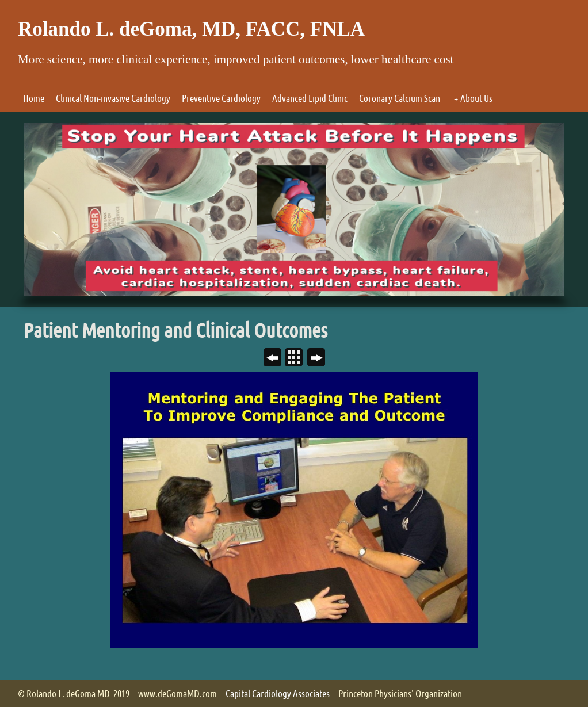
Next (321, 358)
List (298, 358)
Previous (277, 358)
